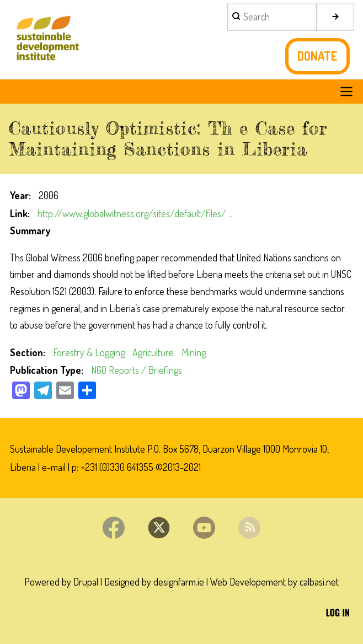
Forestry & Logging (89, 352)
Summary (30, 230)
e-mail (54, 467)
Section (26, 352)
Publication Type (46, 370)
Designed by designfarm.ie (154, 582)
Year (19, 195)
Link (19, 213)
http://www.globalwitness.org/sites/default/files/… (135, 213)
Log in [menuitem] (338, 613)
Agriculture (153, 352)
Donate (317, 56)
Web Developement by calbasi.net (274, 582)
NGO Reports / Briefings (137, 370)
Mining (194, 352)
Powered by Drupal (61, 582)
